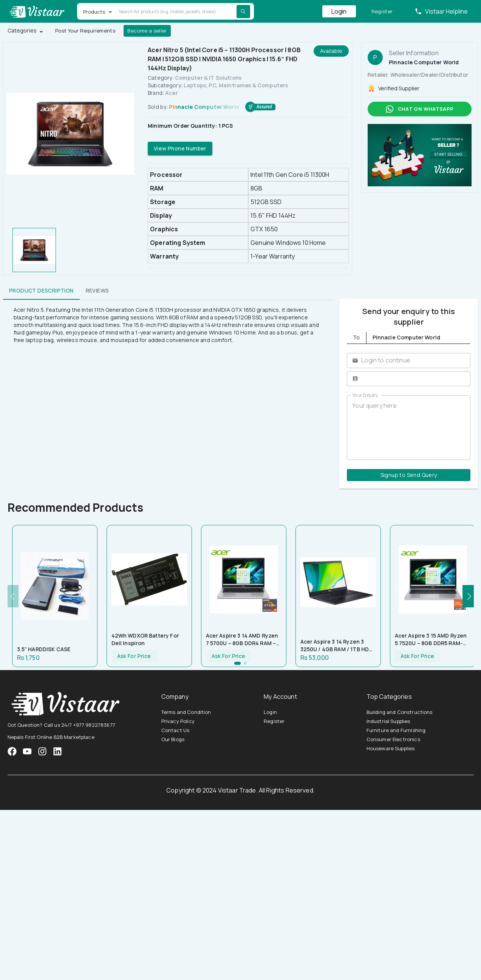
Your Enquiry (365, 395)
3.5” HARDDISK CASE (44, 649)
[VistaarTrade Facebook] (12, 751)
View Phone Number (180, 149)
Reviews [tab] (97, 291)
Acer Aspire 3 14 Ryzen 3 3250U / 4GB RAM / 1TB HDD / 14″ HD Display (337, 646)
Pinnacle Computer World (204, 107)
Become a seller (147, 31)
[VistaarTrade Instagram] (27, 751)
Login (339, 11)
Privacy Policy (178, 721)
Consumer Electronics (393, 739)
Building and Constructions (400, 712)
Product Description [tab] (41, 291)
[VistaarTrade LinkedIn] (57, 751)
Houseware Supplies (391, 748)
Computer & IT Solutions (208, 78)
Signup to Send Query (409, 475)
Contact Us (176, 730)
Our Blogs (173, 739)
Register (382, 12)
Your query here (409, 427)
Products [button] (94, 12)
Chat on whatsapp (420, 109)
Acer (172, 93)
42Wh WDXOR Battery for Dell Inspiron (145, 639)
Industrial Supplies (388, 721)
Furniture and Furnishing (396, 730)
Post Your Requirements (85, 31)
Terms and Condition (186, 712)
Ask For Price (134, 656)
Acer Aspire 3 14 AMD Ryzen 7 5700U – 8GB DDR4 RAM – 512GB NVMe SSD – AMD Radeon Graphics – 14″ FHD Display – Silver (242, 639)
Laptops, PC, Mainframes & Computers (236, 85)
